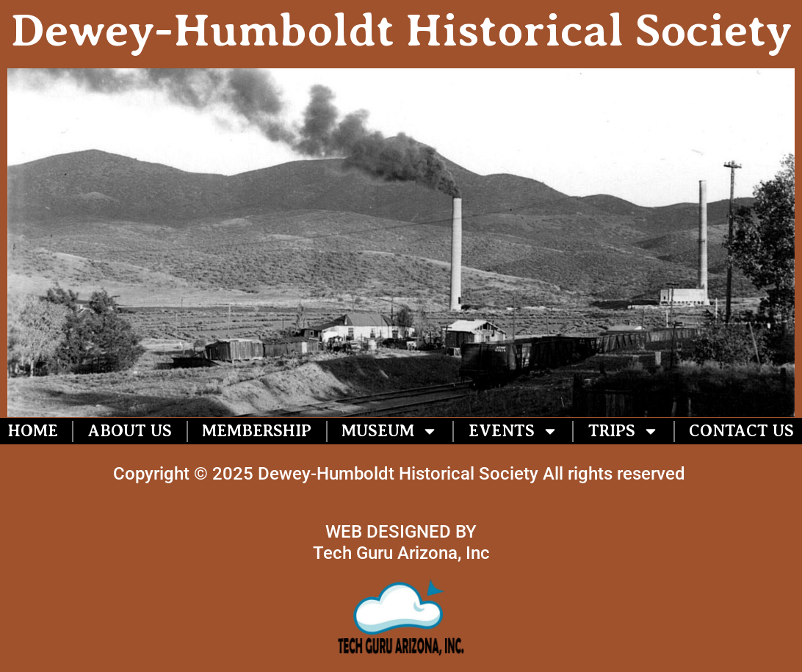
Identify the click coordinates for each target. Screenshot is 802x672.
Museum (390, 431)
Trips (624, 431)
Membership (257, 431)
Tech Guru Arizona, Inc (401, 553)
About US (130, 431)
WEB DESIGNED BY (401, 532)
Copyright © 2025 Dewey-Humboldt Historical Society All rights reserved (401, 474)
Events (513, 431)
